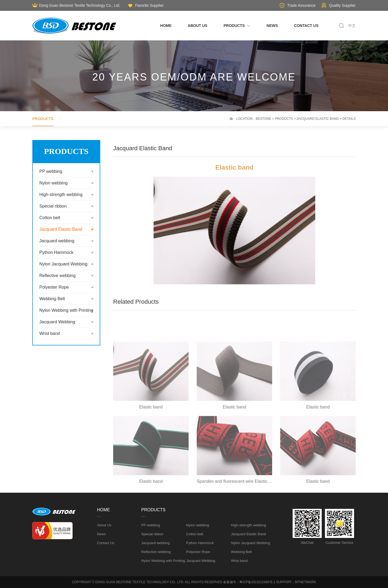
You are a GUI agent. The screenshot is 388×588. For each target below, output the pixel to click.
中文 (352, 26)
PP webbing (51, 171)
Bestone (263, 119)
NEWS (272, 26)
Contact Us (106, 543)
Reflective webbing (57, 276)
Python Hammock (56, 252)
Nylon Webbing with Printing (66, 310)
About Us (104, 525)
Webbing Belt (52, 299)
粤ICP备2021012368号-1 (257, 582)
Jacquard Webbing (57, 322)
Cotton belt (50, 218)
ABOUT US (198, 26)
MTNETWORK (305, 582)
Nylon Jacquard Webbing (63, 264)
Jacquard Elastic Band (318, 119)
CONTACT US (306, 26)
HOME (166, 26)
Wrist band (50, 333)
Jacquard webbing (57, 241)
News (101, 534)
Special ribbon (53, 206)
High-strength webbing (61, 195)
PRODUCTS (237, 26)
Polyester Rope (54, 287)
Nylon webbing (53, 183)
